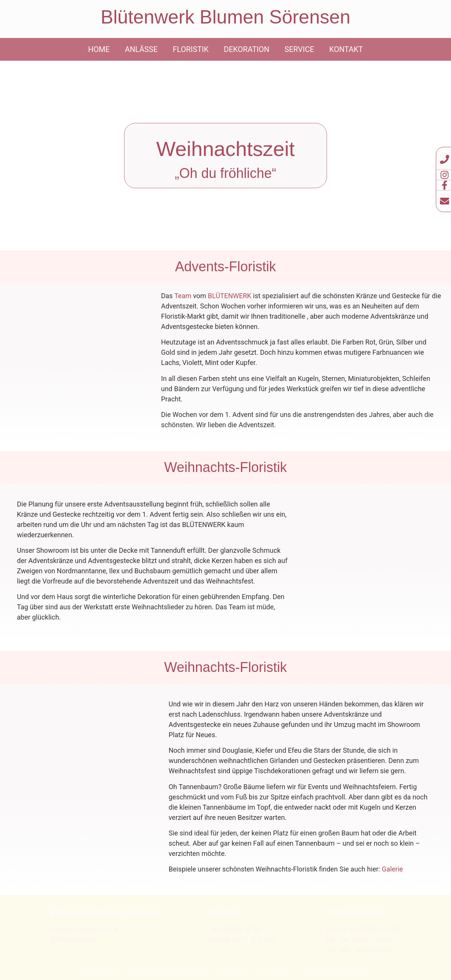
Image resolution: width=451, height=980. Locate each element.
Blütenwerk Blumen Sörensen (225, 17)
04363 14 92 (242, 929)
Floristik (191, 49)
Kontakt (346, 49)
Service (299, 49)
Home (99, 49)
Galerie (392, 869)
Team (183, 296)
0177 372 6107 (256, 940)
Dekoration (247, 49)
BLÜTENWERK (230, 296)
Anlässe (141, 49)
